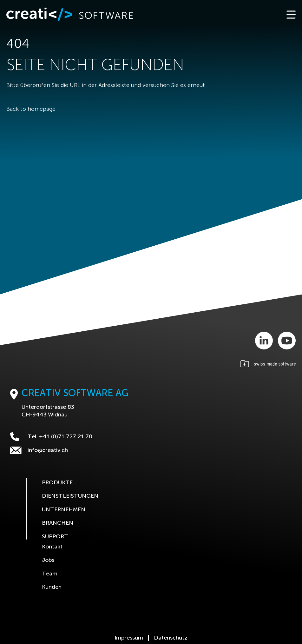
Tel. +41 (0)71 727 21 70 (51, 437)
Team (50, 574)
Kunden (52, 587)
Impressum (129, 638)
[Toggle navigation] (291, 14)
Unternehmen (64, 510)
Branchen (58, 523)
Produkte (57, 483)
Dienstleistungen (70, 496)
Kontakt (52, 547)
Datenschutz (171, 638)
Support (55, 537)
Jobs (48, 560)
